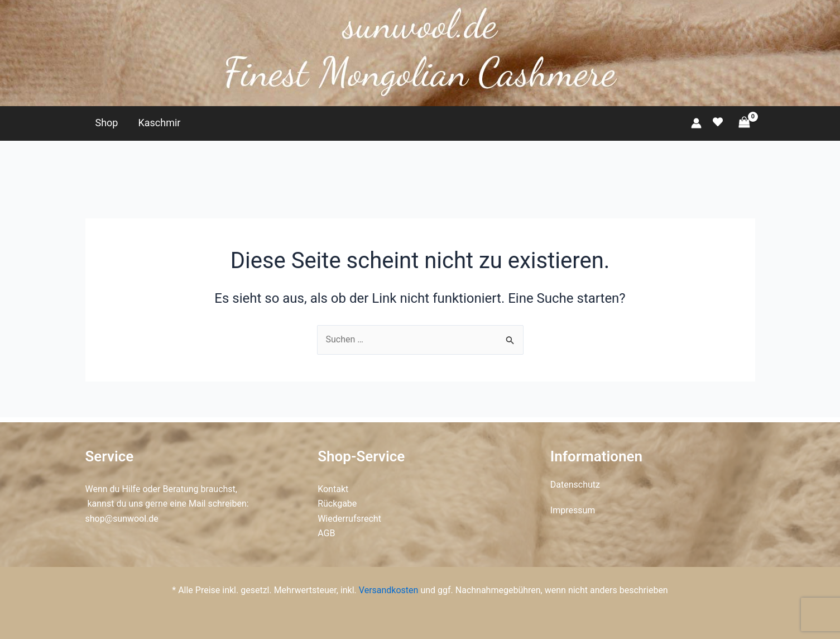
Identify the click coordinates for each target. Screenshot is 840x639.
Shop (107, 123)
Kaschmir (159, 123)
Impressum (573, 510)
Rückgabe (337, 504)
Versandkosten (389, 590)
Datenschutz (575, 485)
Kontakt (333, 489)
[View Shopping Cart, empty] (745, 123)
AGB (326, 533)
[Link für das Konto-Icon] (696, 123)
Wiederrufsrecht (349, 519)
